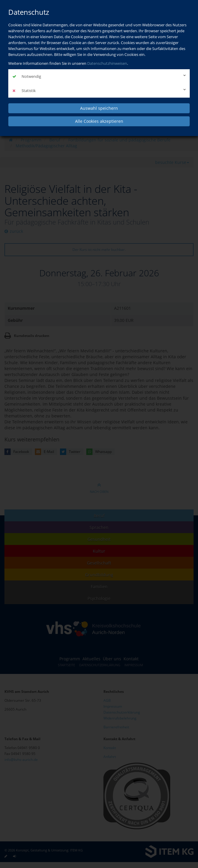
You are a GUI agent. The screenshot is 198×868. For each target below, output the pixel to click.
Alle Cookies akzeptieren (99, 121)
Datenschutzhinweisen (107, 63)
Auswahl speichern (99, 108)
